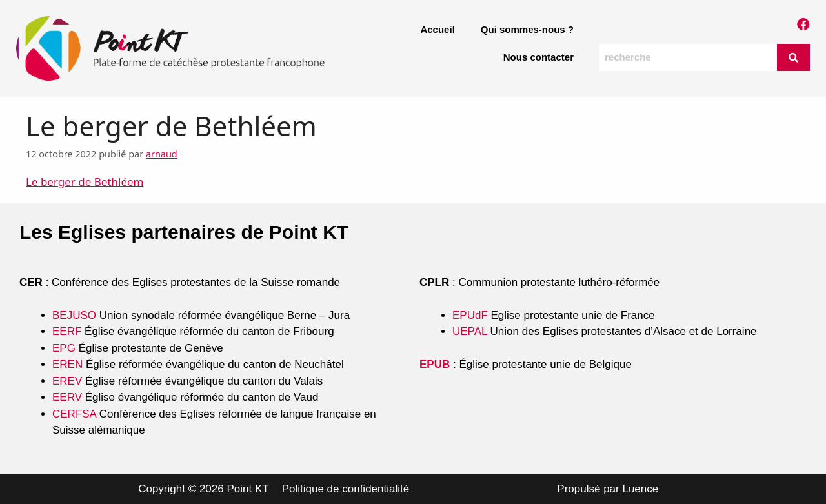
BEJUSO (76, 315)
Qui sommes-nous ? (527, 29)
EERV (67, 397)
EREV (67, 381)
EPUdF (470, 315)
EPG (64, 348)
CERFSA (74, 414)
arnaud (162, 154)
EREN (67, 364)
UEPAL (470, 331)
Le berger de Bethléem (85, 182)
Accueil (437, 29)
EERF (67, 331)
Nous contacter (539, 57)
